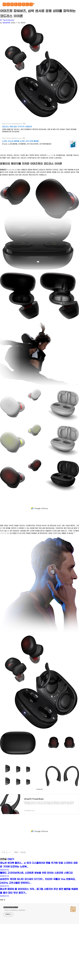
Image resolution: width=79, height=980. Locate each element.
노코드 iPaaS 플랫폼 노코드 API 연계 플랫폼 (20, 141)
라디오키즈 (6, 23)
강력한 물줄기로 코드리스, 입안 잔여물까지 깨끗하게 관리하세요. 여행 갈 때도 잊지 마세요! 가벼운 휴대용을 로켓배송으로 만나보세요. (39, 131)
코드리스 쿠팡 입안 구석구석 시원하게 (17, 127)
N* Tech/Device (7, 20)
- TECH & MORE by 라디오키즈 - (15, 910)
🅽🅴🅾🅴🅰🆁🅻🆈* (18, 5)
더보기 (11, 859)
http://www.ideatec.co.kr (12, 138)
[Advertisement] (39, 508)
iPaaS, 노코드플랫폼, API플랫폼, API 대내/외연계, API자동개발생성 (27, 144)
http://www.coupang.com (12, 124)
